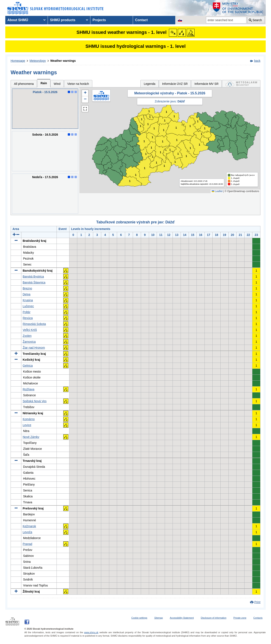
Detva (27, 294)
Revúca (28, 318)
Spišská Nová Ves (35, 401)
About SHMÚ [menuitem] (18, 20)
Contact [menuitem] (141, 20)
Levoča (27, 532)
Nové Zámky (31, 437)
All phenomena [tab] (24, 84)
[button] (85, 93)
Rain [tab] (44, 83)
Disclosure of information (214, 618)
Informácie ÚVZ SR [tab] (175, 84)
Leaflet (217, 191)
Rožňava (28, 389)
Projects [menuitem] (99, 20)
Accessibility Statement (182, 618)
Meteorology (38, 61)
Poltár (27, 312)
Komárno (29, 419)
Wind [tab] (57, 84)
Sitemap (159, 618)
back (257, 61)
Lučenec (28, 306)
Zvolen (27, 336)
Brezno (27, 288)
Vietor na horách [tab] (78, 84)
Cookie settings (139, 618)
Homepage (18, 61)
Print (257, 602)
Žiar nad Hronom (34, 348)
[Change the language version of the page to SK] (180, 20)
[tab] (241, 84)
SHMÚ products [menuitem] (63, 20)
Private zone (240, 618)
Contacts (258, 618)
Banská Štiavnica (34, 282)
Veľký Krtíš (30, 330)
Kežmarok (29, 526)
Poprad (27, 544)
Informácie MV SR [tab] (206, 84)
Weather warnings (63, 61)
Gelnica (28, 366)
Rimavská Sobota (34, 324)
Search (257, 20)
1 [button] (141, 126)
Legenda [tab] (150, 84)
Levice (27, 425)
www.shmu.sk (91, 632)
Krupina (28, 300)
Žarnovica (29, 342)
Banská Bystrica (33, 277)
